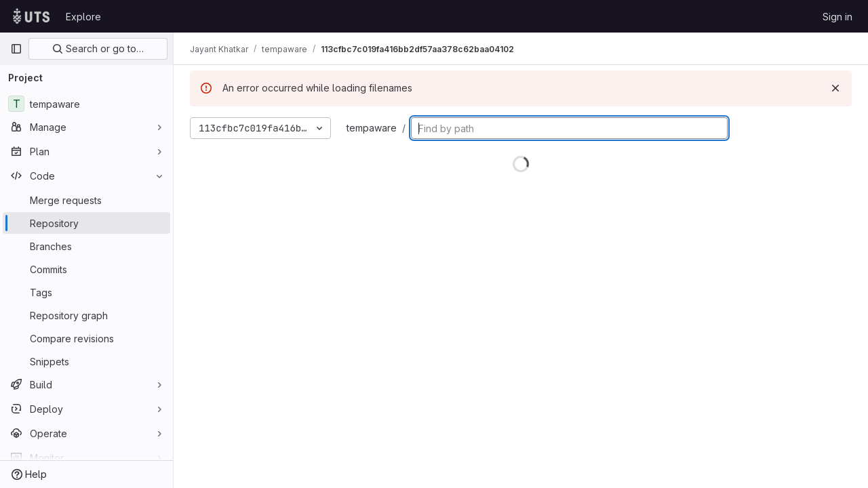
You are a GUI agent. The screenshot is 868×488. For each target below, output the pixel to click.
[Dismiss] (835, 88)
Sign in (837, 17)
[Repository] (86, 223)
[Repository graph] (86, 315)
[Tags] (86, 292)
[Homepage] (31, 16)
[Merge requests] (86, 200)
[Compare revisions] (86, 338)
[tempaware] (86, 104)
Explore (83, 17)
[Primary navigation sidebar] (16, 49)
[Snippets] (86, 361)
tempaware (372, 128)
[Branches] (86, 246)
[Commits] (86, 269)
